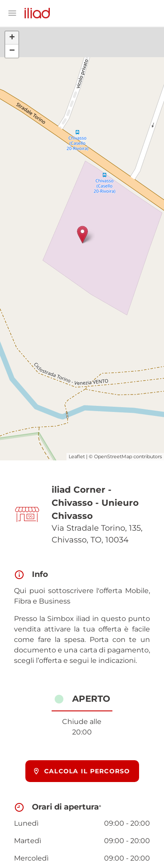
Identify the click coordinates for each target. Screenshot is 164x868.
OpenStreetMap (113, 456)
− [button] (12, 51)
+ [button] (12, 38)
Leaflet (77, 456)
